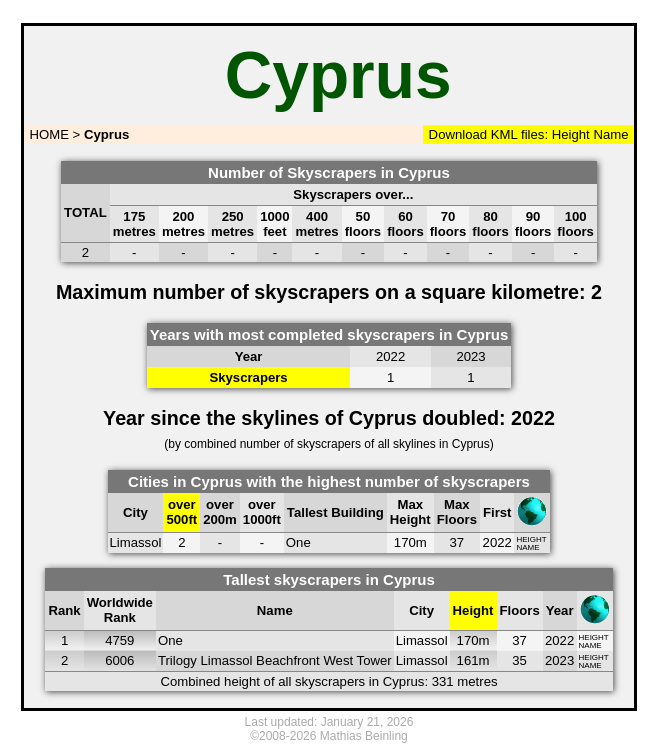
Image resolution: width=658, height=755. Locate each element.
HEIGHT (531, 539)
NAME (527, 547)
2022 (497, 542)
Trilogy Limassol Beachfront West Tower (275, 660)
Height (569, 134)
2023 (559, 660)
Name (611, 134)
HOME (47, 134)
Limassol (136, 542)
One (298, 542)
